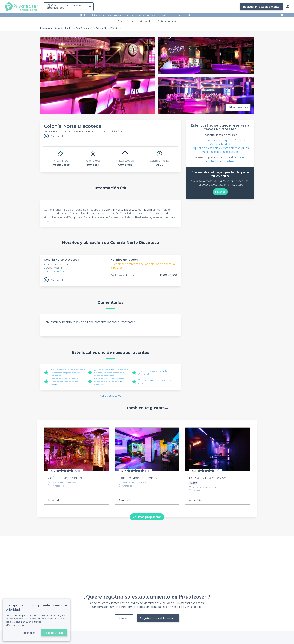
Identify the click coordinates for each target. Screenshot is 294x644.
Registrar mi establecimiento (261, 7)
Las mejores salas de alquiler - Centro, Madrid (154, 373)
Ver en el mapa (54, 271)
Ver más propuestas (147, 517)
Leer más (50, 221)
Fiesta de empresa (167, 21)
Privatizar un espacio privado (108, 15)
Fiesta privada (125, 21)
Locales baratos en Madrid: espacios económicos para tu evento (66, 382)
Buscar (220, 192)
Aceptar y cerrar (54, 633)
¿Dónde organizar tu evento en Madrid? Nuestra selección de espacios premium (111, 373)
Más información (15, 625)
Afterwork (145, 21)
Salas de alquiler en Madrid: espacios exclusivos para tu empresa (109, 382)
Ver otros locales (110, 396)
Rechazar (29, 633)
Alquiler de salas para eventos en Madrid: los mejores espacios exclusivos (68, 373)
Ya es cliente (124, 618)
